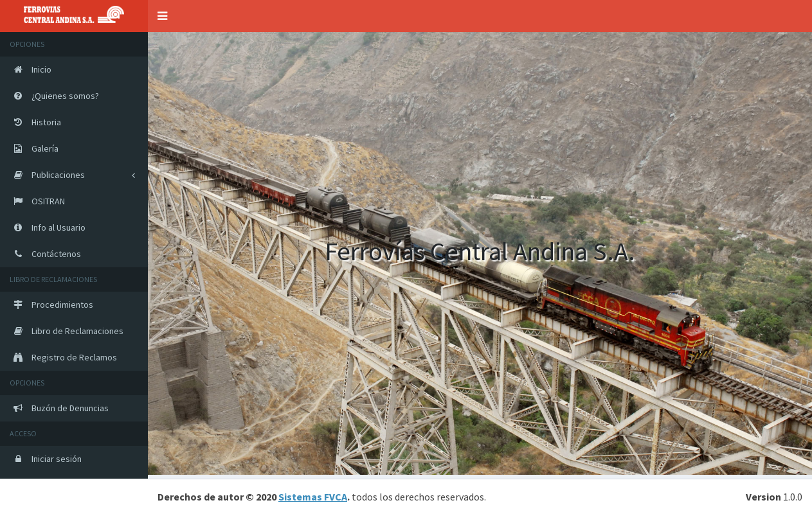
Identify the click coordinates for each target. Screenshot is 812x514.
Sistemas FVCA (313, 497)
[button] (162, 16)
